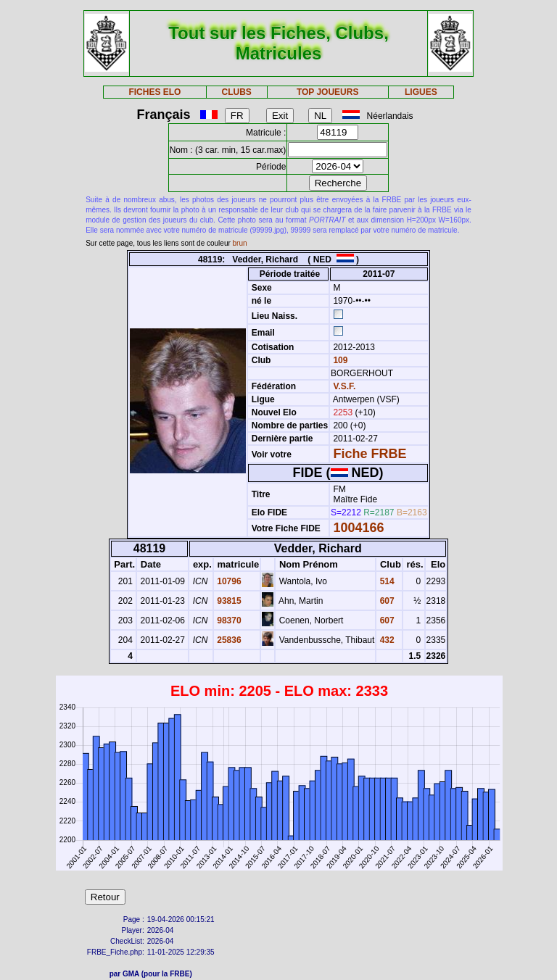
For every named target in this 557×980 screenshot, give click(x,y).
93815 (228, 601)
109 (339, 360)
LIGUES (421, 92)
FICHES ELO (154, 92)
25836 (228, 640)
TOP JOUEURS (328, 92)
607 (385, 601)
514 (385, 581)
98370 (228, 620)
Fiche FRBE (370, 454)
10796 (228, 581)
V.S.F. (344, 386)
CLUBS (236, 92)
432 (385, 640)
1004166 (358, 528)
